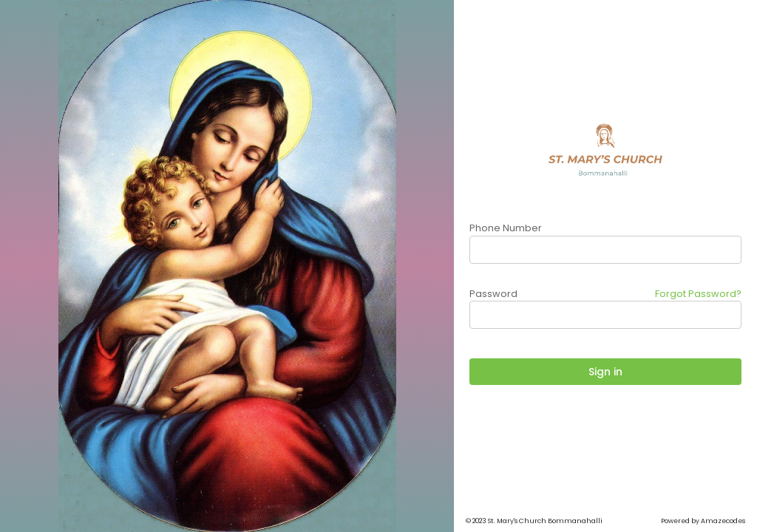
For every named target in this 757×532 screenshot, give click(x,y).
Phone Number (506, 228)
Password (493, 294)
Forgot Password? (698, 294)
